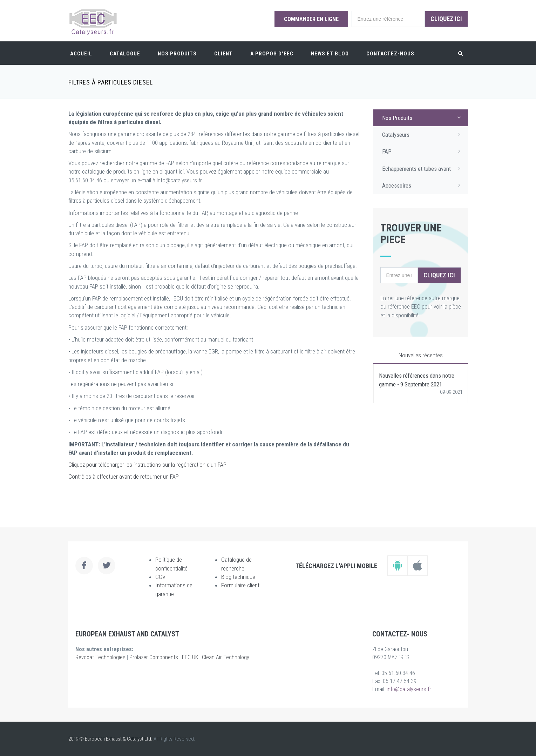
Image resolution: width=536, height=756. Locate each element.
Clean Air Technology (226, 657)
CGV (160, 577)
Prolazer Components (154, 657)
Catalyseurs (423, 134)
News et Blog (330, 54)
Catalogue (125, 54)
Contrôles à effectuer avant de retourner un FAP (124, 477)
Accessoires (423, 185)
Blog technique (238, 577)
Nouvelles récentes (421, 355)
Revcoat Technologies (100, 657)
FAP (423, 151)
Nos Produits (177, 54)
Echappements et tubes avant (423, 168)
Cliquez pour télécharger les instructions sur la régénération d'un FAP (147, 465)
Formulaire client (240, 585)
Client (223, 54)
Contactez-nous (390, 54)
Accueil (81, 54)
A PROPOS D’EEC (272, 54)
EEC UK (190, 657)
